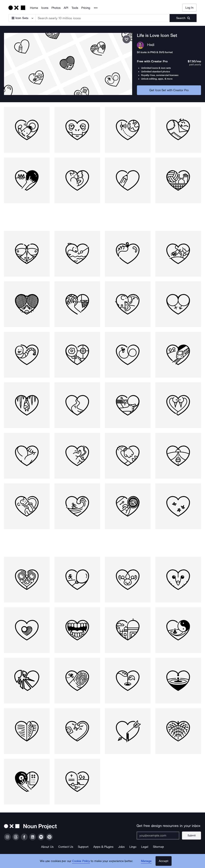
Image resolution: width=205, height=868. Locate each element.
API (66, 8)
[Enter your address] (158, 836)
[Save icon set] (127, 39)
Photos (56, 8)
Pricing (86, 8)
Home (34, 8)
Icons (45, 8)
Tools (75, 8)
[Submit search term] (183, 18)
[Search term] (103, 18)
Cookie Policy (81, 861)
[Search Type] (22, 18)
